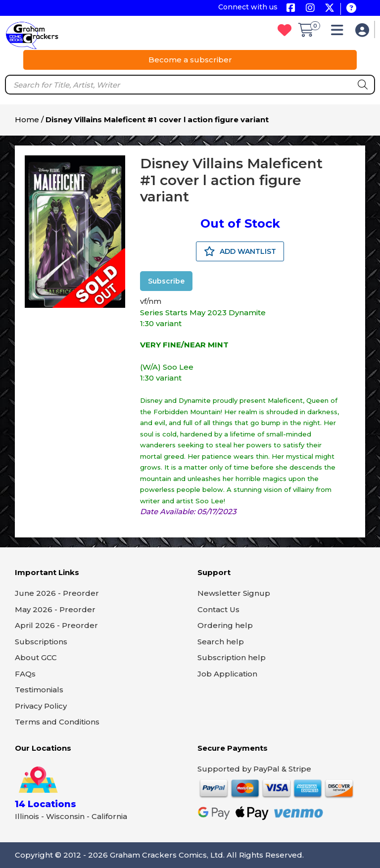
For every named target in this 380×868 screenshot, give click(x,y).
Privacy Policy (41, 706)
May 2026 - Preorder (55, 609)
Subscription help (232, 657)
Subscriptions (41, 642)
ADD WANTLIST (240, 251)
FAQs (25, 674)
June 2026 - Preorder (57, 593)
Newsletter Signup (234, 593)
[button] (340, 32)
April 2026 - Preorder (56, 625)
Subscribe (166, 281)
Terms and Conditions (57, 722)
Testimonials (39, 690)
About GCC (36, 657)
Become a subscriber (190, 60)
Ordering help (225, 625)
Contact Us (218, 609)
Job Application (227, 674)
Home (27, 120)
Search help (221, 642)
